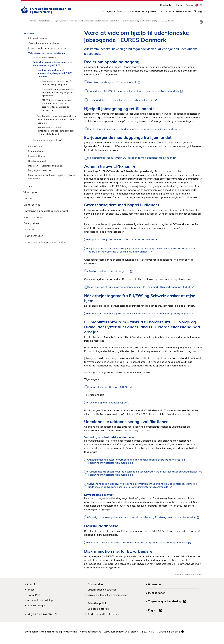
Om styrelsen (167, 6)
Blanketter (155, 584)
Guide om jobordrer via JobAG (48, 140)
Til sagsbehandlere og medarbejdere (45, 242)
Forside (33, 21)
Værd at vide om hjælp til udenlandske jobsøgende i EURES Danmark (55, 73)
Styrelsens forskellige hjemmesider (107, 595)
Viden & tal (134, 12)
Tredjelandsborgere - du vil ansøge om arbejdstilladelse (123, 100)
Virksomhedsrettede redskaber (44, 43)
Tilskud (28, 198)
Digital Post (34, 595)
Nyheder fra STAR (157, 12)
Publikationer (156, 593)
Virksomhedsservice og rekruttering (53, 21)
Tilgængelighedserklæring (168, 602)
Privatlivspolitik (97, 603)
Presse (180, 6)
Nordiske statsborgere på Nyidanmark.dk (115, 82)
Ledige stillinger (36, 605)
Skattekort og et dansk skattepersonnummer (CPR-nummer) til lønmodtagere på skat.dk (142, 287)
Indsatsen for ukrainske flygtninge (45, 166)
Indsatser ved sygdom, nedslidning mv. (47, 48)
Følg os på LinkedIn (42, 614)
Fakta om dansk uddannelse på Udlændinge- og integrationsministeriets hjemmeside (140, 543)
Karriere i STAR (182, 12)
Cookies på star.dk (98, 609)
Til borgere (30, 229)
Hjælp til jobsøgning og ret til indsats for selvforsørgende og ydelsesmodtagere (134, 129)
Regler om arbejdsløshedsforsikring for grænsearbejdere (124, 240)
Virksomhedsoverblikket (45, 57)
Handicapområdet (37, 161)
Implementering (33, 217)
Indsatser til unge (37, 156)
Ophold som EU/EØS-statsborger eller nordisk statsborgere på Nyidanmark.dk (136, 91)
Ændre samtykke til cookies (103, 614)
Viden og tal (30, 192)
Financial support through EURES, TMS (111, 387)
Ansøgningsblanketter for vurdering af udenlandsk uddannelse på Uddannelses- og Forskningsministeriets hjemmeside (137, 461)
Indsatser (29, 33)
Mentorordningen (37, 151)
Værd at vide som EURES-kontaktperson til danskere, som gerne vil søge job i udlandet (57, 131)
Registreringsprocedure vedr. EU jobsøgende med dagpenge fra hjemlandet (58, 92)
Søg (198, 12)
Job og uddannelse (37, 38)
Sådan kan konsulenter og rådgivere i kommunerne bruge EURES (94, 21)
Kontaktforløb (35, 146)
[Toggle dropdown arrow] (124, 12)
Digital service (32, 205)
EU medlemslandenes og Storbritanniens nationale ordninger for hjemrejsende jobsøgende (141, 313)
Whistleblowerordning (40, 600)
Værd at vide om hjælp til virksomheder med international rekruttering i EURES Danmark (57, 119)
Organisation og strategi (102, 590)
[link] (201, 22)
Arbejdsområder (112, 12)
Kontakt (190, 6)
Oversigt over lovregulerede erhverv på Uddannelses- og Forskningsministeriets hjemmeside (145, 517)
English (156, 611)
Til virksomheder (33, 236)
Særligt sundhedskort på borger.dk (111, 271)
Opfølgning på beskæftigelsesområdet (46, 211)
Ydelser (28, 186)
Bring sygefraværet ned (40, 170)
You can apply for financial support (108, 403)
